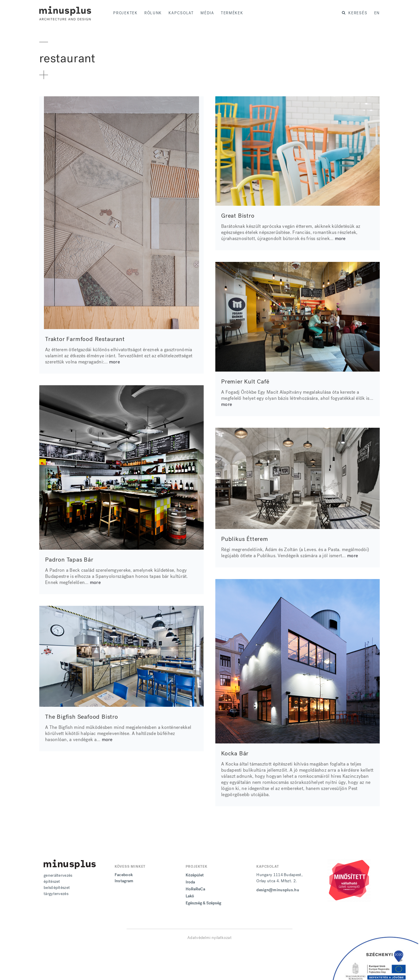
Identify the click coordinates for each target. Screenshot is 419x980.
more (114, 362)
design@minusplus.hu (278, 890)
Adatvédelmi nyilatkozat (210, 938)
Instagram (124, 881)
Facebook (124, 875)
